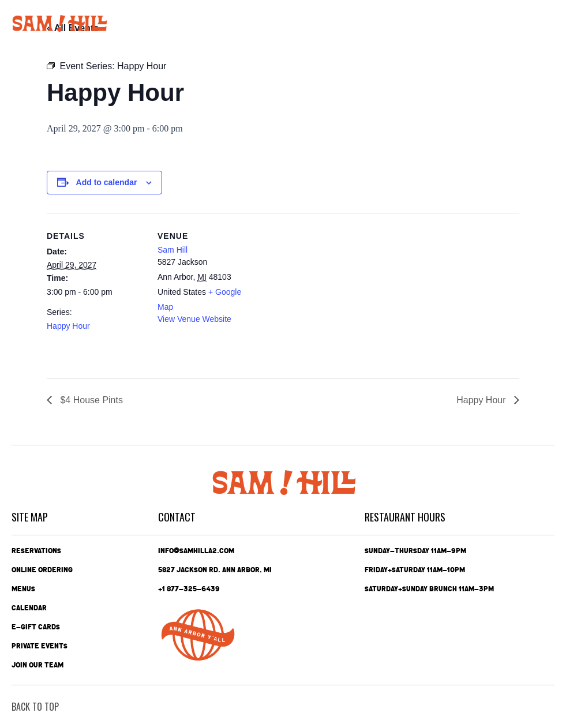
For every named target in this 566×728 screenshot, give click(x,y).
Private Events (40, 646)
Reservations (36, 551)
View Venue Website (194, 319)
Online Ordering (42, 570)
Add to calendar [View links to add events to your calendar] (107, 182)
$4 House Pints (90, 400)
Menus (23, 589)
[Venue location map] (329, 293)
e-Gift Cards (36, 627)
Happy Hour (68, 326)
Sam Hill (173, 250)
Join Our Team (38, 665)
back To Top (35, 707)
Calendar (29, 608)
